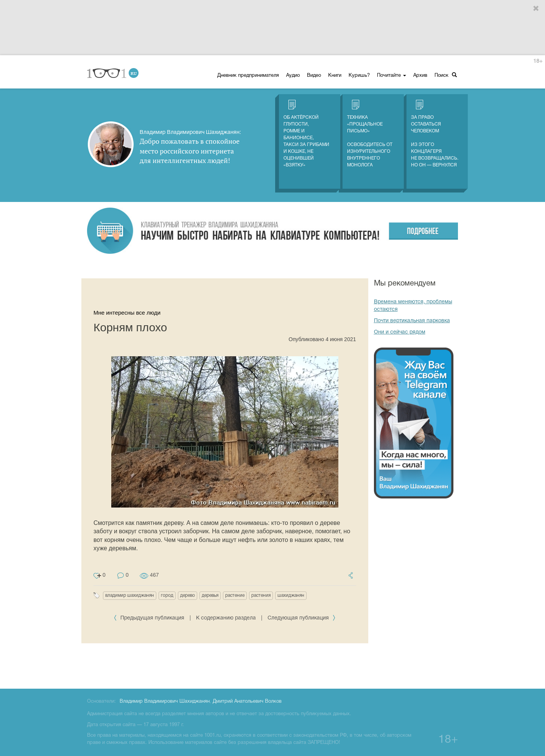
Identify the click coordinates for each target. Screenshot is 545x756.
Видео (314, 76)
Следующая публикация (302, 618)
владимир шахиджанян (130, 595)
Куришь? (359, 76)
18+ (538, 61)
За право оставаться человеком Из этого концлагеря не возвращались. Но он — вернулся (435, 134)
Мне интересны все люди (127, 313)
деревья (210, 595)
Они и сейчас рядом (400, 332)
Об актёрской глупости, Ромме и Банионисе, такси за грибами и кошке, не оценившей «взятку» (306, 134)
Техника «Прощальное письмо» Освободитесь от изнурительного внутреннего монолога (370, 134)
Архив (420, 76)
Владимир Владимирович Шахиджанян (165, 702)
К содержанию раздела (226, 618)
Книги (335, 76)
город (167, 595)
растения (261, 595)
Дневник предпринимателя (248, 76)
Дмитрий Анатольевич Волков (247, 702)
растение (235, 595)
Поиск (446, 75)
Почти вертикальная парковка (412, 321)
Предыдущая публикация (150, 618)
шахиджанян (291, 595)
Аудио (293, 76)
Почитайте (392, 76)
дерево (188, 595)
